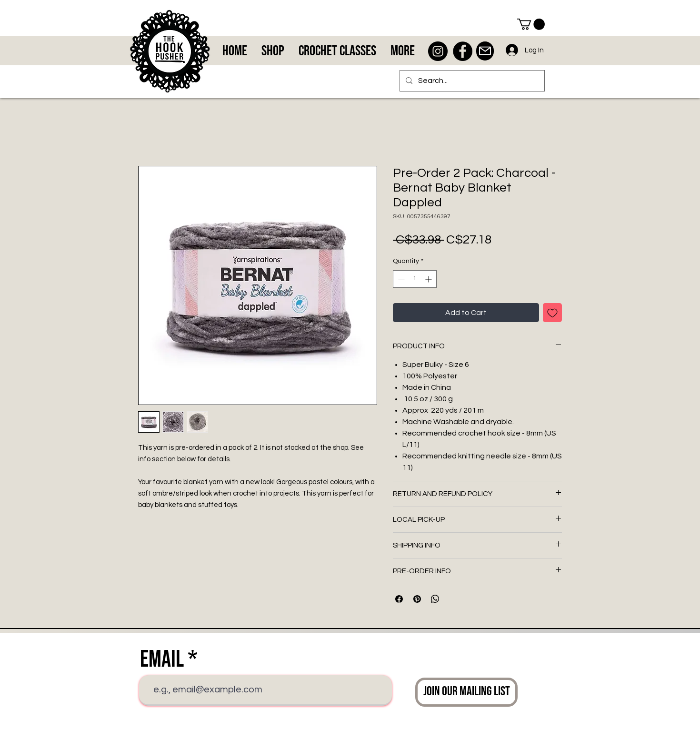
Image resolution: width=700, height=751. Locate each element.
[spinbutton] (415, 279)
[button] (531, 24)
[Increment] (429, 279)
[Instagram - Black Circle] (438, 51)
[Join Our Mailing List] (466, 692)
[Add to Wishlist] (552, 313)
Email (162, 660)
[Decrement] (400, 279)
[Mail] (485, 51)
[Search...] (471, 81)
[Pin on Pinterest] (417, 599)
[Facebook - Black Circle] (463, 51)
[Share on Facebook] (399, 599)
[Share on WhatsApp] (435, 599)
